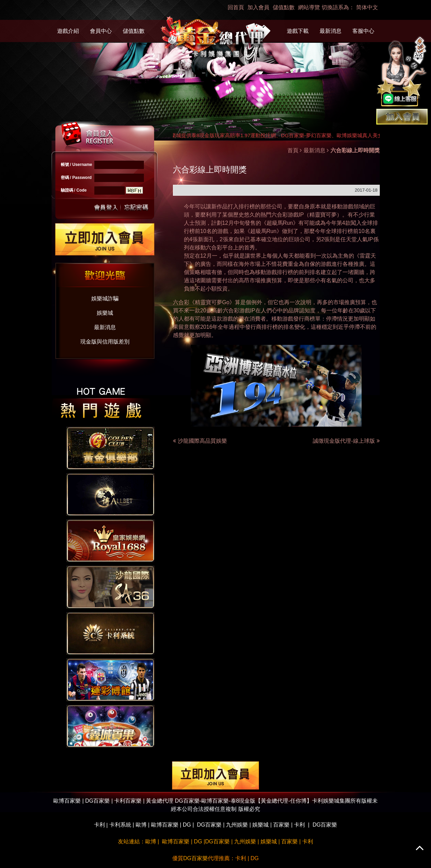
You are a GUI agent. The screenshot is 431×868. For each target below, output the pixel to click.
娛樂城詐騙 (105, 299)
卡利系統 (120, 825)
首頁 (293, 150)
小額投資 (217, 289)
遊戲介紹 (68, 31)
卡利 (99, 825)
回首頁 (236, 7)
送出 (106, 207)
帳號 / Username (77, 165)
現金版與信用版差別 (105, 342)
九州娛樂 (237, 825)
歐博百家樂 (165, 825)
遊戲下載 (298, 31)
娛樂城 (105, 313)
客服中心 (363, 31)
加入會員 (258, 7)
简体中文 (367, 7)
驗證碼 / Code (74, 190)
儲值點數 (284, 7)
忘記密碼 (134, 207)
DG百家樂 (209, 825)
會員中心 (101, 31)
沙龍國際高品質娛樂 (202, 441)
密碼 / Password (76, 178)
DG (187, 825)
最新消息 (331, 31)
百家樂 (281, 825)
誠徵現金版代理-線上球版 (346, 441)
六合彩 (280, 215)
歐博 (141, 825)
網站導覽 (309, 7)
